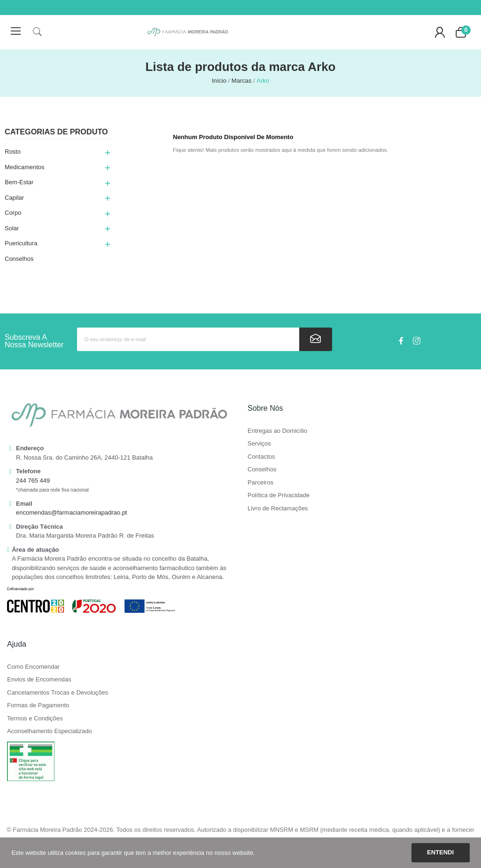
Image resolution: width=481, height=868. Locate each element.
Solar (12, 228)
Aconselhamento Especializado (50, 731)
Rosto (13, 152)
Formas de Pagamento (38, 705)
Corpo (13, 213)
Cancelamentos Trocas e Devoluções (58, 693)
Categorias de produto (56, 132)
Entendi (440, 852)
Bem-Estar (19, 182)
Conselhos (19, 259)
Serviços (259, 444)
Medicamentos (25, 167)
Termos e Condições (35, 719)
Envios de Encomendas (39, 680)
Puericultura (21, 243)
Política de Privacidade (279, 495)
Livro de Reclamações (278, 508)
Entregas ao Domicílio (277, 431)
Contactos (261, 457)
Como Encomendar (33, 667)
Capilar (14, 198)
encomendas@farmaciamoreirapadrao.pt (71, 512)
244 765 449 (33, 481)
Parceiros (260, 483)
